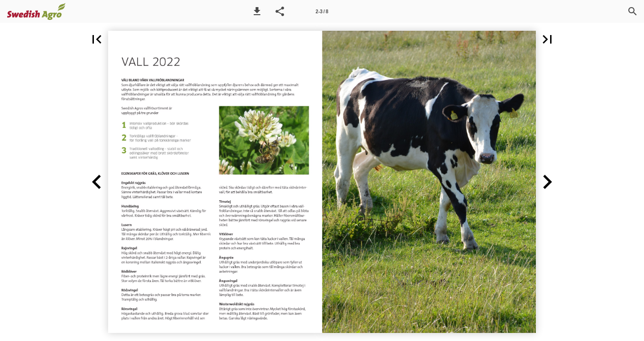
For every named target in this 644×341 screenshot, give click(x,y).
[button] (257, 11)
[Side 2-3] (322, 11)
